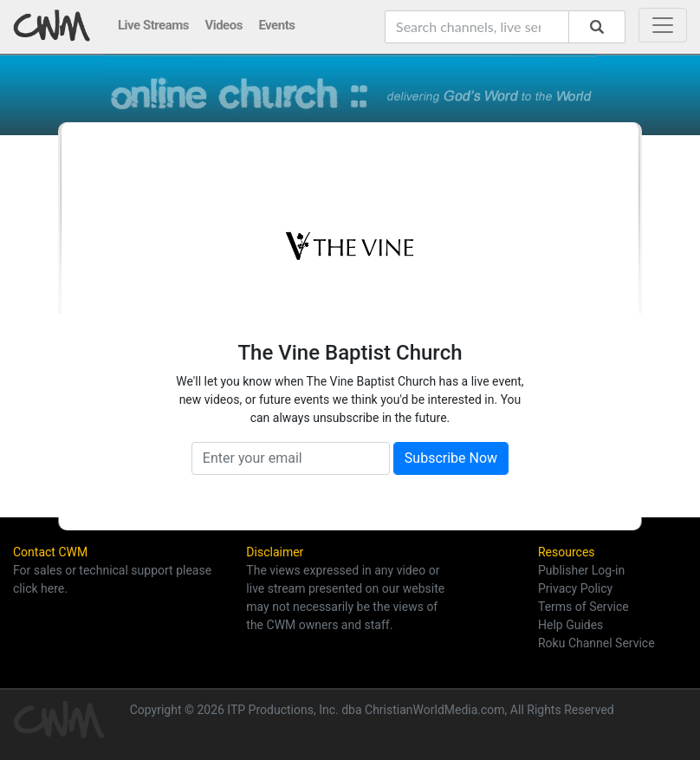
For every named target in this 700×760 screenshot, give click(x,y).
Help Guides (570, 625)
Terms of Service (583, 607)
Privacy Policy (575, 588)
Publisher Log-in (581, 570)
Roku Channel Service (596, 643)
